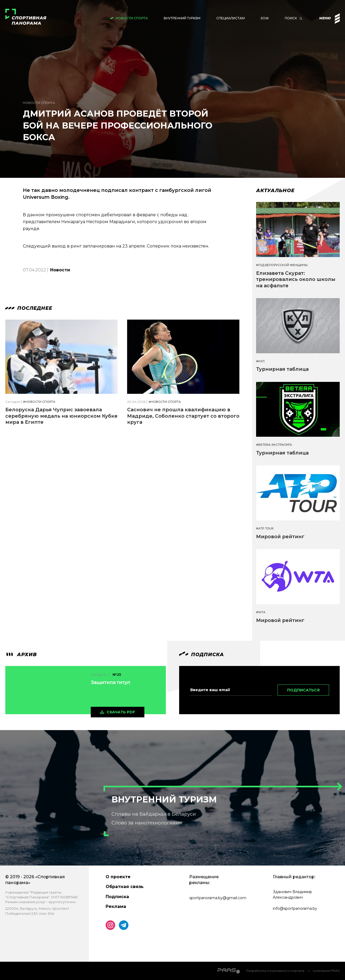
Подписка (117, 897)
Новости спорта (132, 18)
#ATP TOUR (265, 529)
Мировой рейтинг (280, 537)
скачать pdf (121, 712)
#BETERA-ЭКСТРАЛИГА (274, 445)
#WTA (261, 612)
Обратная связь (125, 887)
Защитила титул (110, 682)
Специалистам (230, 18)
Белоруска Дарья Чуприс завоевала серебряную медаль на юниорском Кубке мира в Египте (61, 416)
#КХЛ (260, 361)
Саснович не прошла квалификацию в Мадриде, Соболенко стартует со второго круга (183, 416)
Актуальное (275, 191)
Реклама (116, 906)
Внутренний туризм (182, 18)
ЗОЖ (265, 18)
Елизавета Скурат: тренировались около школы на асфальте (296, 279)
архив (21, 655)
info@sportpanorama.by (295, 908)
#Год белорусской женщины (282, 265)
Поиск (291, 18)
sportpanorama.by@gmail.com (218, 898)
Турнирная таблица (282, 369)
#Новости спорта (39, 402)
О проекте (118, 877)
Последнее (29, 308)
